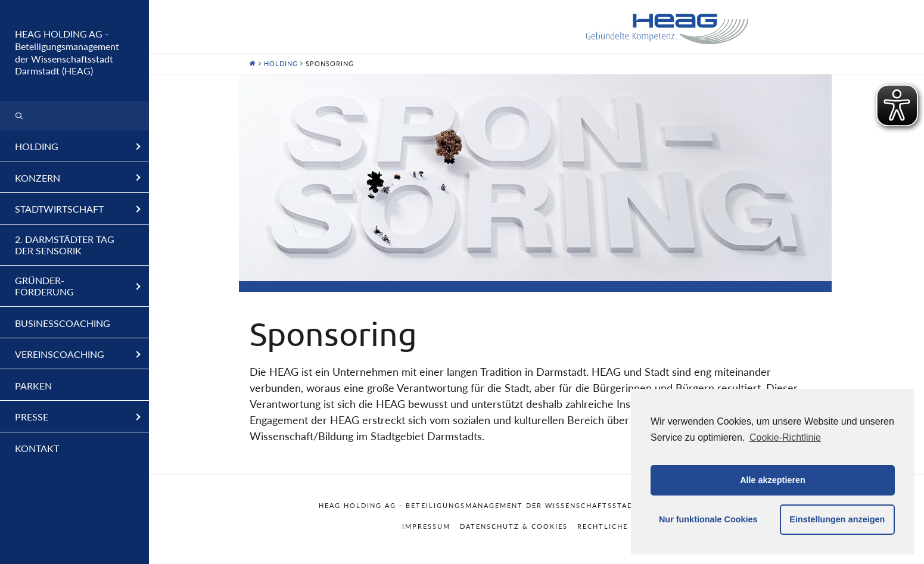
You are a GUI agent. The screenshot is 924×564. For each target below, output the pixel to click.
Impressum (426, 526)
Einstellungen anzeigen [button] (837, 519)
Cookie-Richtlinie (785, 437)
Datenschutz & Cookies (514, 526)
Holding (281, 63)
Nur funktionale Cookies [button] (708, 519)
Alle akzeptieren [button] (773, 480)
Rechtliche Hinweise (624, 526)
